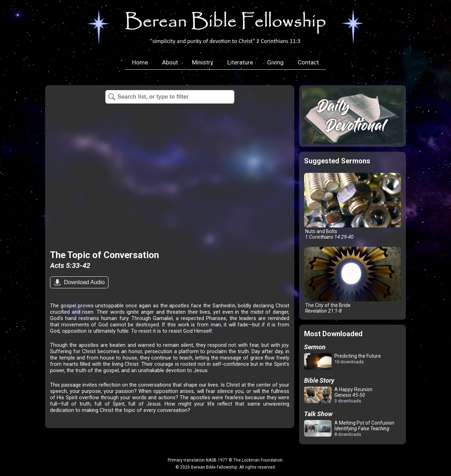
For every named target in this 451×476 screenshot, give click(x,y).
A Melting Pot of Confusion (349, 428)
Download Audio (84, 282)
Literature (240, 62)
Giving (275, 62)
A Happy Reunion (338, 395)
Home (140, 62)
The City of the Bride (353, 280)
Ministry (203, 62)
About (170, 62)
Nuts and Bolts (353, 206)
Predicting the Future (342, 362)
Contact (308, 62)
